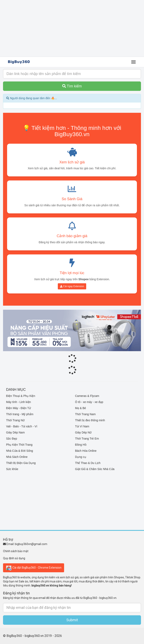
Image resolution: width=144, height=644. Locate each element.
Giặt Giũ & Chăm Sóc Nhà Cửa (95, 469)
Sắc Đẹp (12, 439)
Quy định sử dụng (14, 558)
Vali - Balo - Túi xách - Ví (22, 426)
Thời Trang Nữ (15, 420)
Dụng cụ (81, 457)
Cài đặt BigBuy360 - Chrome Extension (34, 568)
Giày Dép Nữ (83, 432)
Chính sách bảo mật (16, 551)
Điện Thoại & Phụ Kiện (21, 396)
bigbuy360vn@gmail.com (31, 544)
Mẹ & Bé (81, 408)
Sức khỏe (12, 469)
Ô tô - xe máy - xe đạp (89, 402)
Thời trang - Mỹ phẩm (20, 414)
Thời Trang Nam (85, 414)
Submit (72, 620)
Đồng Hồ (81, 445)
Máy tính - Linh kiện (18, 402)
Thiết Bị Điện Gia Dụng (21, 463)
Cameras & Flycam (87, 396)
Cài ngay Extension (72, 286)
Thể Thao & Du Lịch (88, 463)
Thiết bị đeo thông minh (90, 420)
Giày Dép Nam (15, 432)
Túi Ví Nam (82, 426)
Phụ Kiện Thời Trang (19, 445)
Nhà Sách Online (17, 457)
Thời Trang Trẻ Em (87, 439)
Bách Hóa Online (86, 451)
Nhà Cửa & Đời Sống (20, 451)
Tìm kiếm (72, 86)
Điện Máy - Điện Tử (18, 408)
